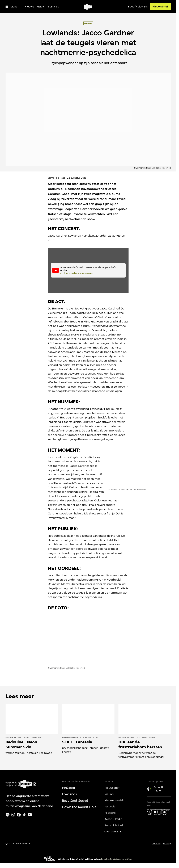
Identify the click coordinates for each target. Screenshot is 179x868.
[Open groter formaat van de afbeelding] (133, 472)
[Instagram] (13, 815)
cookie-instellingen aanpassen (77, 273)
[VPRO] (158, 813)
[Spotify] (8, 815)
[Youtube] (30, 815)
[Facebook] (19, 815)
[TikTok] (24, 815)
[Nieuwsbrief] (160, 7)
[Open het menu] (12, 7)
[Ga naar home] (88, 7)
